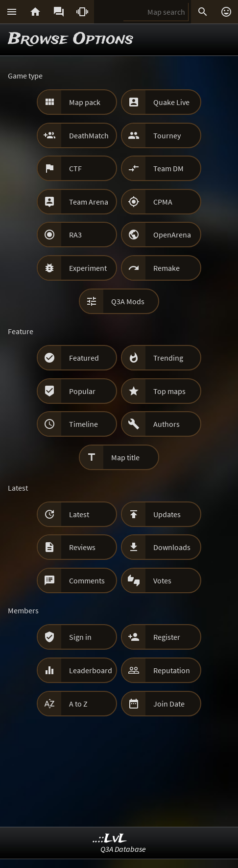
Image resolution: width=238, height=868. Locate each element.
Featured (84, 358)
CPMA (163, 202)
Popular (82, 391)
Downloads (172, 547)
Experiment (88, 268)
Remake (167, 268)
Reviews (82, 547)
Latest (79, 514)
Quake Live (171, 102)
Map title (125, 457)
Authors (167, 424)
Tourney (167, 135)
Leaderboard (91, 670)
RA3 (75, 235)
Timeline (83, 424)
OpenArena (172, 235)
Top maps (169, 391)
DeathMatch (89, 135)
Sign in (80, 637)
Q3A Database (123, 849)
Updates (167, 514)
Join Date (169, 704)
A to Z (78, 704)
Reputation (172, 670)
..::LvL (110, 839)
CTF (75, 168)
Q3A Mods (128, 301)
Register (167, 637)
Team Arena (89, 202)
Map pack (85, 102)
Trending (168, 358)
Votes (162, 580)
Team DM (168, 168)
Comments (87, 580)
